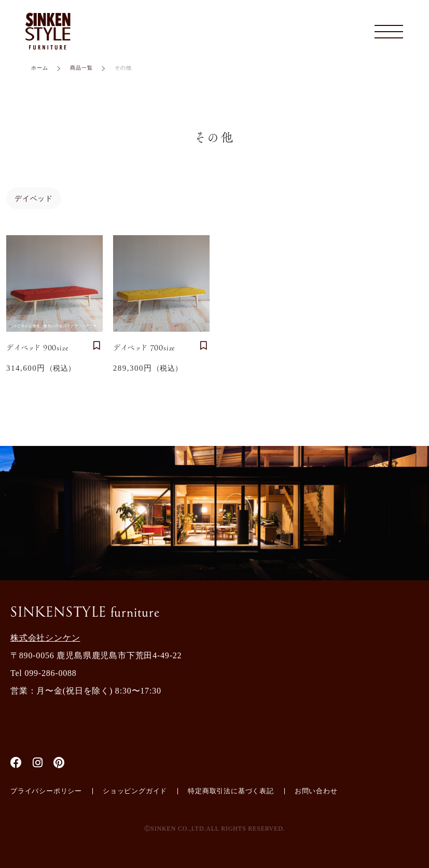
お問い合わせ (316, 791)
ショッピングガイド (135, 791)
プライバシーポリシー (46, 791)
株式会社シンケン (45, 638)
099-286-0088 (50, 673)
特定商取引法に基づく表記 (231, 791)
